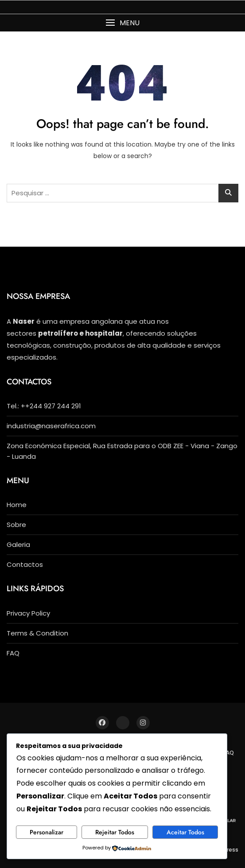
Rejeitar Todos (115, 832)
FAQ (13, 653)
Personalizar (47, 832)
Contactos (25, 564)
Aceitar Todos (185, 832)
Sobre (16, 525)
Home (17, 505)
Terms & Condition (37, 633)
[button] (122, 23)
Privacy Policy (28, 613)
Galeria (18, 544)
